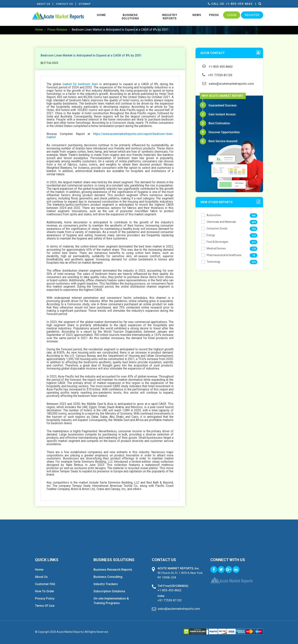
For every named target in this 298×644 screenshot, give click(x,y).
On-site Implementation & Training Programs (111, 601)
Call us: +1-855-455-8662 (230, 4)
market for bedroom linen (80, 84)
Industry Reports (170, 17)
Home (101, 15)
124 (254, 235)
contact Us (65, 4)
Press (214, 15)
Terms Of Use (45, 606)
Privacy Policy (45, 598)
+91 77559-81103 (217, 75)
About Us (44, 4)
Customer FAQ (45, 584)
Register (252, 15)
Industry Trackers (106, 584)
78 (254, 255)
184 (254, 229)
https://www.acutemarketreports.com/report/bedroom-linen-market (110, 136)
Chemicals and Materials (219, 222)
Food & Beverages (215, 242)
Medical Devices (214, 248)
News (197, 15)
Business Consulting (108, 577)
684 (254, 222)
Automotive (211, 215)
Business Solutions (130, 17)
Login (232, 15)
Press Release (57, 30)
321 (254, 242)
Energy (208, 235)
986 (254, 215)
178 (254, 249)
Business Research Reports (113, 570)
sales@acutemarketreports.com (228, 84)
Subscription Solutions (109, 591)
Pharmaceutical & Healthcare (221, 255)
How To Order (45, 591)
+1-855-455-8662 (217, 67)
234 (254, 262)
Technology (211, 262)
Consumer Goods (214, 228)
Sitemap (86, 4)
